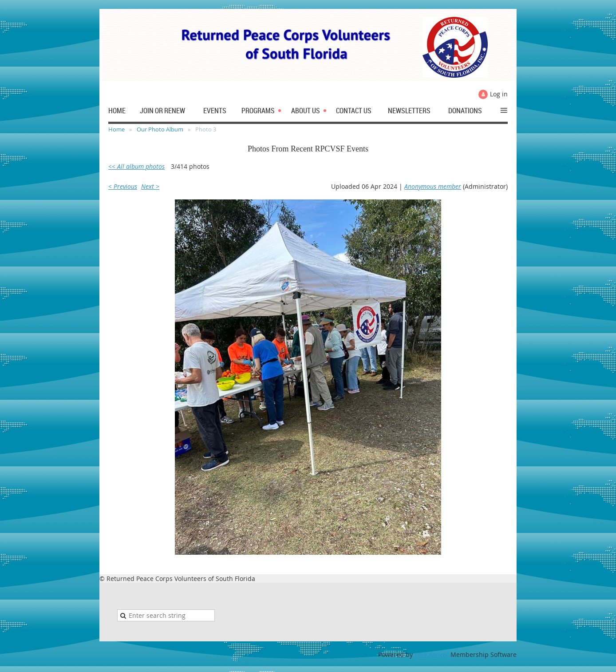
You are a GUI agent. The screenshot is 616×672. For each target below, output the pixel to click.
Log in (499, 94)
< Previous (123, 186)
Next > (150, 186)
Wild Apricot (432, 654)
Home (116, 129)
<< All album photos (136, 166)
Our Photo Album (160, 129)
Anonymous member (433, 186)
